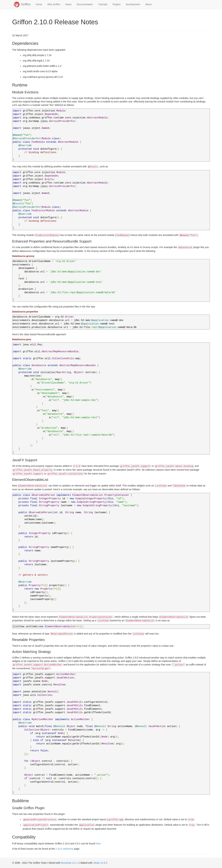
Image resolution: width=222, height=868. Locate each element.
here (98, 844)
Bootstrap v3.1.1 (70, 863)
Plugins (117, 4)
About (149, 4)
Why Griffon (54, 4)
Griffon (26, 4)
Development (133, 4)
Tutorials (103, 4)
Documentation (85, 4)
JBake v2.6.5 (100, 863)
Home (39, 4)
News (68, 4)
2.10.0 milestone (64, 849)
